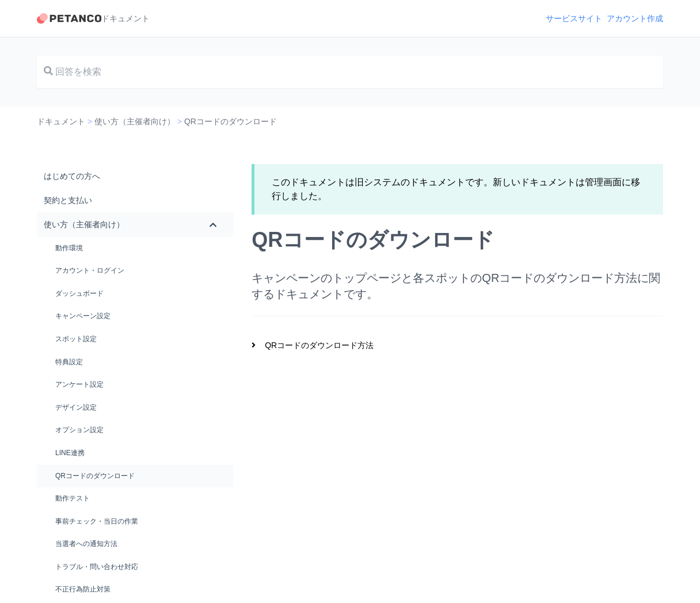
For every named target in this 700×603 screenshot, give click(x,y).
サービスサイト (574, 18)
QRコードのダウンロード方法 (319, 345)
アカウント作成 (635, 18)
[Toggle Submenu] (213, 224)
